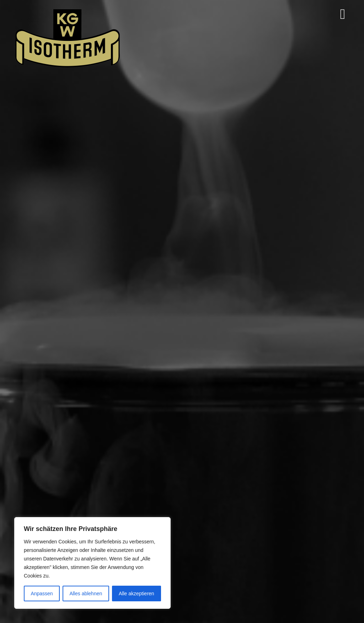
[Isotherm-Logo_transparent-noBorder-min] (68, 10)
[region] (92, 563)
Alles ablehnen (86, 594)
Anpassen (42, 594)
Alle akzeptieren (136, 594)
